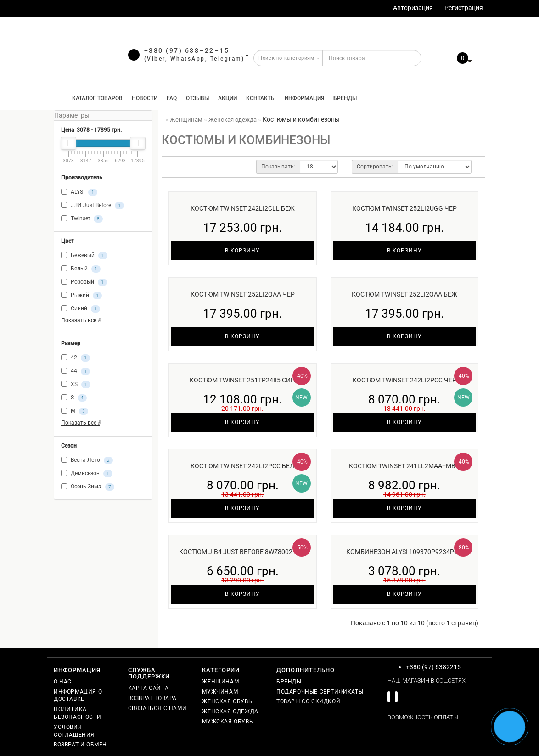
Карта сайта (149, 688)
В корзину (242, 251)
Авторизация (413, 8)
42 (76, 358)
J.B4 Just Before (93, 206)
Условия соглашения (74, 731)
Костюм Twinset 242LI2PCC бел (242, 466)
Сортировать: (375, 167)
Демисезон (87, 474)
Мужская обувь (227, 722)
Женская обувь (227, 701)
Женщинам (220, 682)
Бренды (345, 98)
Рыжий (81, 296)
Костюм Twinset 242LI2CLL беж (243, 208)
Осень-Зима (88, 487)
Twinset (82, 219)
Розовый (84, 282)
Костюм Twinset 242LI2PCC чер (404, 380)
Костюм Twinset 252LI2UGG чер (404, 208)
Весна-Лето (87, 460)
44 (76, 371)
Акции (227, 98)
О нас (63, 682)
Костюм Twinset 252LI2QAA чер (243, 294)
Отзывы (197, 98)
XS (76, 385)
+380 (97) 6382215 (433, 667)
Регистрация (464, 8)
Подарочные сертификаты (320, 692)
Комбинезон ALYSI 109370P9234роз (404, 552)
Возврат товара (152, 698)
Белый (81, 269)
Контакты (261, 98)
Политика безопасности (77, 713)
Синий (81, 309)
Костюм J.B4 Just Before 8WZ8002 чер (243, 552)
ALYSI (79, 192)
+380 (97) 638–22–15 (187, 50)
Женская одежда (230, 711)
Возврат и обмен (80, 745)
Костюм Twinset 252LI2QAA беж (404, 294)
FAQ (172, 98)
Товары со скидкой (308, 701)
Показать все (81, 320)
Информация (304, 98)
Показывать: (278, 167)
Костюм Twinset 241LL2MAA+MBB (404, 466)
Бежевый (84, 256)
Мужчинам (220, 692)
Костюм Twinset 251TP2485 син (242, 380)
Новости (145, 98)
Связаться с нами (157, 708)
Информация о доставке (78, 696)
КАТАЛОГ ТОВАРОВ (95, 98)
